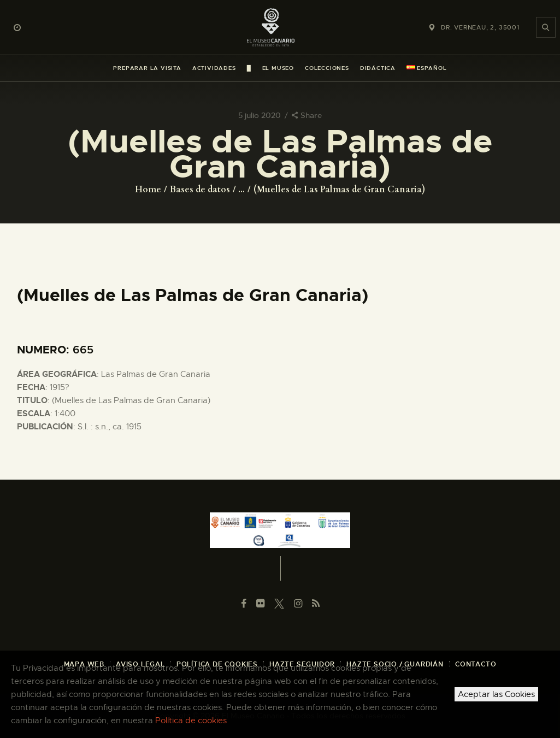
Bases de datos (200, 190)
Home (148, 190)
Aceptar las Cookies (496, 694)
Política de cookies (191, 721)
